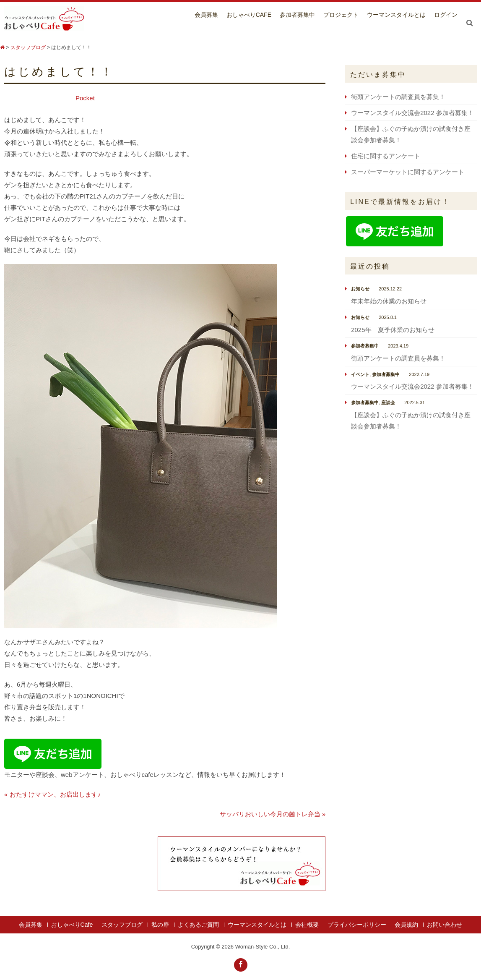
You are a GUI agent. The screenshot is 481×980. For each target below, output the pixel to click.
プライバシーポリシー (357, 925)
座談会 (388, 402)
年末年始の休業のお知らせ (389, 301)
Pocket (85, 98)
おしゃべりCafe (249, 15)
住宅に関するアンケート (386, 156)
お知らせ (360, 289)
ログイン (446, 15)
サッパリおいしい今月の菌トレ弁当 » (273, 814)
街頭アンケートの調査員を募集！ (398, 97)
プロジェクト (341, 15)
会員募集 (206, 15)
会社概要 (307, 925)
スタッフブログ (122, 925)
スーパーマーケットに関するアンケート (408, 172)
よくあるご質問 (198, 925)
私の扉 (160, 925)
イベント (360, 374)
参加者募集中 (297, 15)
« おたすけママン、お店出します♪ (52, 794)
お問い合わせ (445, 925)
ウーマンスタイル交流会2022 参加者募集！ (412, 113)
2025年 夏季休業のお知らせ (393, 330)
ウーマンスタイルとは (396, 15)
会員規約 (406, 925)
